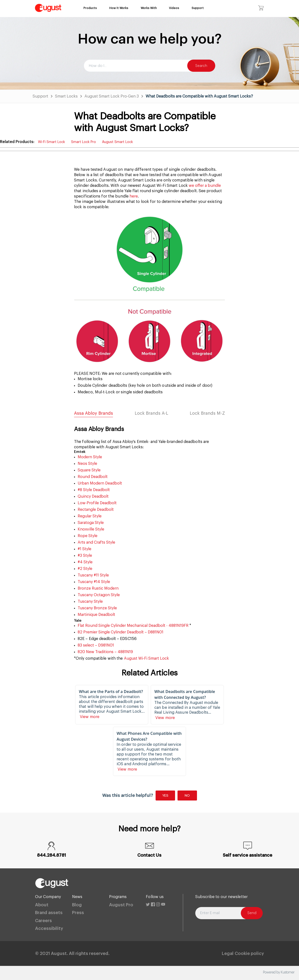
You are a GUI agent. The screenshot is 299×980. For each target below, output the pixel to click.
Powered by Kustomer (279, 972)
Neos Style (87, 464)
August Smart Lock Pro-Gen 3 (112, 96)
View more (90, 717)
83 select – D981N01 (96, 645)
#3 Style (85, 556)
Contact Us (149, 855)
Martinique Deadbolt (96, 615)
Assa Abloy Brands (93, 413)
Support (198, 8)
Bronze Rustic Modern (98, 588)
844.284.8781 (51, 855)
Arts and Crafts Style (96, 542)
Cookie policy (249, 953)
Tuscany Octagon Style (99, 595)
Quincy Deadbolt (93, 496)
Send (252, 913)
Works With (149, 8)
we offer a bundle (205, 186)
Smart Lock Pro (84, 142)
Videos (174, 8)
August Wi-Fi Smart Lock (146, 658)
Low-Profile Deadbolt (97, 503)
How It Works (119, 8)
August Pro (121, 905)
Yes (165, 796)
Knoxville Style (91, 529)
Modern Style (90, 457)
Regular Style (90, 516)
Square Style (89, 470)
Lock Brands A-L (151, 413)
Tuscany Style (90, 602)
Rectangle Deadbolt (96, 510)
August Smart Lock (117, 142)
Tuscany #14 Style (94, 582)
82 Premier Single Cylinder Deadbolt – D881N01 (121, 632)
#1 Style (84, 549)
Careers (43, 921)
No (187, 796)
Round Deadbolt (93, 477)
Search (201, 66)
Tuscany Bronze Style (97, 608)
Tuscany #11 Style (93, 575)
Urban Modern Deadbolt (100, 483)
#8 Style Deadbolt (94, 490)
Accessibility (49, 928)
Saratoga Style (91, 523)
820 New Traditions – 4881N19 (105, 652)
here (133, 196)
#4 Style (85, 562)
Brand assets (49, 913)
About (42, 905)
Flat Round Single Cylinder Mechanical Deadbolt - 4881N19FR (133, 626)
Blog (77, 905)
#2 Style (85, 569)
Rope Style (88, 536)
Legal (228, 953)
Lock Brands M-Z (207, 413)
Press (78, 913)
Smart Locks (66, 96)
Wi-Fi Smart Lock (51, 142)
